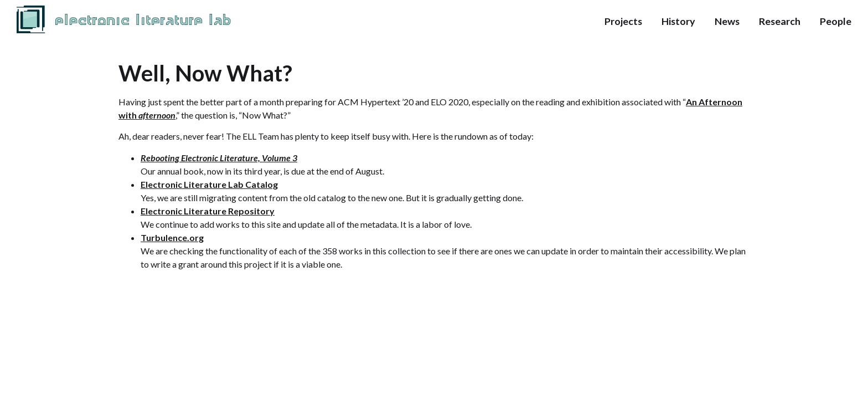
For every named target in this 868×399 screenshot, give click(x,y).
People (836, 21)
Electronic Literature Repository (208, 211)
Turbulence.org (172, 237)
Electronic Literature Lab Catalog (209, 184)
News (727, 21)
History (678, 21)
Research (780, 21)
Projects (623, 21)
